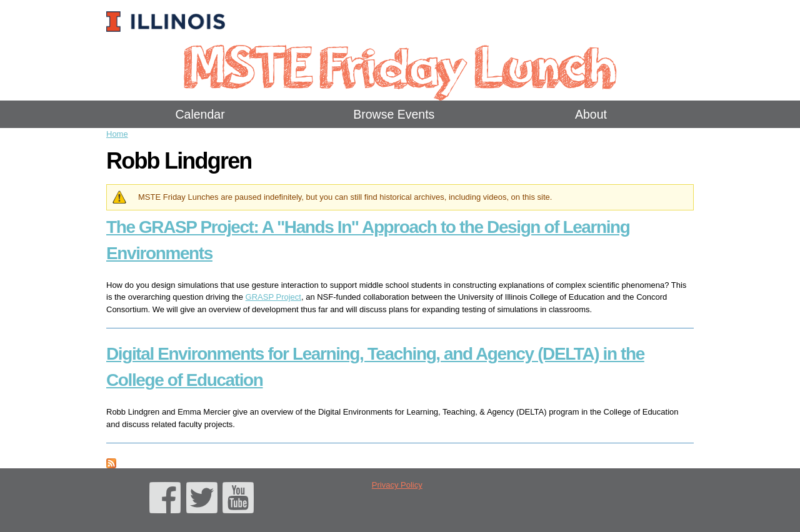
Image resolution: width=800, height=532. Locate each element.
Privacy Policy (397, 485)
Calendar (200, 114)
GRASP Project (273, 297)
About (591, 114)
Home (117, 134)
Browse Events (394, 114)
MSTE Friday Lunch (400, 65)
